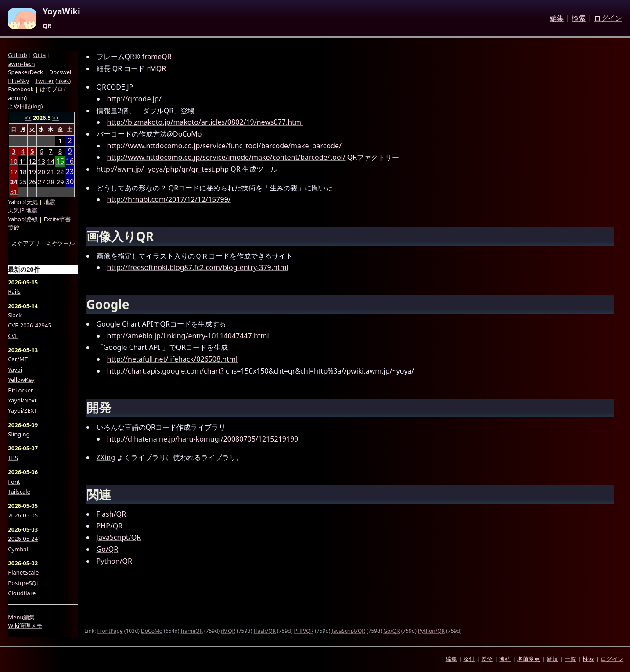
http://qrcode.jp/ (134, 99)
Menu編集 (21, 617)
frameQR (157, 57)
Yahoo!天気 (23, 202)
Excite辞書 (57, 219)
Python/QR (114, 561)
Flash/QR (111, 514)
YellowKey (21, 380)
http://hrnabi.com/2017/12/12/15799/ (169, 199)
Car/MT (18, 359)
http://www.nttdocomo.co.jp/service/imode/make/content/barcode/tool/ (226, 157)
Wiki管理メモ (25, 625)
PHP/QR (110, 526)
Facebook (21, 89)
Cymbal (18, 549)
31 (14, 191)
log (37, 106)
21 (51, 172)
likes (63, 81)
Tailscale (19, 492)
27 (41, 182)
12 (32, 161)
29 (60, 182)
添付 (469, 659)
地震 (50, 202)
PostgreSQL (23, 583)
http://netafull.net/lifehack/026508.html (173, 359)
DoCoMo (187, 134)
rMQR (157, 68)
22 (60, 172)
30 (70, 182)
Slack (15, 315)
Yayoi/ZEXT (22, 410)
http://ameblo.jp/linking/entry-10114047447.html (188, 336)
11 (23, 161)
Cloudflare (22, 593)
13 (41, 161)
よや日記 (19, 106)
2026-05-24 (23, 539)
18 (23, 172)
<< (28, 118)
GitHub (17, 55)
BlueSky (18, 81)
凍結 (505, 659)
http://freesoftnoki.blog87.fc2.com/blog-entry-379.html (198, 267)
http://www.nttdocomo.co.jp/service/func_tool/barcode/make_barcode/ (224, 146)
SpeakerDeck (25, 72)
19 (32, 172)
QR (47, 26)
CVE (13, 336)
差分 (487, 659)
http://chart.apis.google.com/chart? (166, 371)
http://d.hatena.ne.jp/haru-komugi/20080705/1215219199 (203, 439)
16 (70, 161)
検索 (579, 18)
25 (23, 182)
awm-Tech (21, 64)
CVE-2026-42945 (30, 325)
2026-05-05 (23, 515)
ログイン (608, 18)
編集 (557, 18)
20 (41, 172)
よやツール (60, 243)
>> (56, 118)
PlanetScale (23, 572)
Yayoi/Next (22, 400)
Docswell (61, 72)
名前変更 (529, 659)
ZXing (106, 457)
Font (14, 482)
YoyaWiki (61, 12)
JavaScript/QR (119, 537)
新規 (552, 659)
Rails (14, 291)
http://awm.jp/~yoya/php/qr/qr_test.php (163, 169)
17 (14, 172)
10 (14, 161)
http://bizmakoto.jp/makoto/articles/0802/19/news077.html (205, 122)
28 (51, 182)
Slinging (19, 434)
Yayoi (15, 370)
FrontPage (110, 631)
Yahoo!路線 (23, 219)
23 (70, 172)
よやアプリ (26, 243)
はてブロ (51, 89)
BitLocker (20, 390)
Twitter (45, 81)
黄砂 (14, 227)
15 (60, 161)
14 (51, 161)
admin (16, 98)
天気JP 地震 (23, 210)
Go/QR (108, 549)
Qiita (39, 55)
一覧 (570, 659)
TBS (13, 458)
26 (32, 182)
